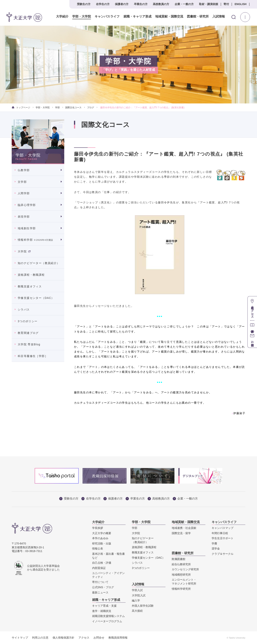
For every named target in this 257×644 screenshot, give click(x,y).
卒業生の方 (141, 4)
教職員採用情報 (118, 638)
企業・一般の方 (184, 4)
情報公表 (98, 549)
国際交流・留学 (181, 533)
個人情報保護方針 (63, 638)
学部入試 (137, 590)
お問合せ (99, 638)
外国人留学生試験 (143, 606)
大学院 (24, 251)
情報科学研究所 (181, 589)
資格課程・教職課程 (31, 275)
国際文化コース (73, 108)
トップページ (21, 108)
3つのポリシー (28, 321)
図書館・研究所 (198, 17)
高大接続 (137, 611)
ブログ (91, 108)
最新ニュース (100, 592)
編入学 (136, 600)
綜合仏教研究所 (181, 564)
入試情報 (219, 17)
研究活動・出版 (102, 543)
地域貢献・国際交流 (169, 17)
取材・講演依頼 (209, 4)
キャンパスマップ (223, 528)
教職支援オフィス (30, 286)
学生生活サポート (223, 538)
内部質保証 (99, 568)
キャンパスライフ (107, 17)
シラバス (24, 310)
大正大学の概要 (102, 533)
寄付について (100, 582)
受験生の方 (84, 4)
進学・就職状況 (102, 611)
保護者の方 (122, 4)
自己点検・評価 (102, 563)
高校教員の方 (161, 4)
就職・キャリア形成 (137, 17)
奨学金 (216, 549)
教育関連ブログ (28, 333)
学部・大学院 (82, 17)
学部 (57, 108)
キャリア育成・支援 (104, 606)
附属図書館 (179, 559)
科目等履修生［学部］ (33, 356)
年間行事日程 (220, 533)
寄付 (226, 4)
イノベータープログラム (107, 621)
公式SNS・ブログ (103, 587)
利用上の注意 (40, 638)
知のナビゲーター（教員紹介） (39, 263)
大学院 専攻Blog (29, 344)
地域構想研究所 (181, 575)
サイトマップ (20, 638)
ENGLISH (241, 4)
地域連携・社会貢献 (184, 528)
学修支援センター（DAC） (36, 298)
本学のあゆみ (100, 538)
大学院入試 (139, 595)
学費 (214, 543)
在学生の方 (103, 4)
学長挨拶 (98, 528)
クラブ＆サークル (223, 554)
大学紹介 (62, 17)
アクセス (84, 638)
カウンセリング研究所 (185, 569)
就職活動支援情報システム (108, 616)
